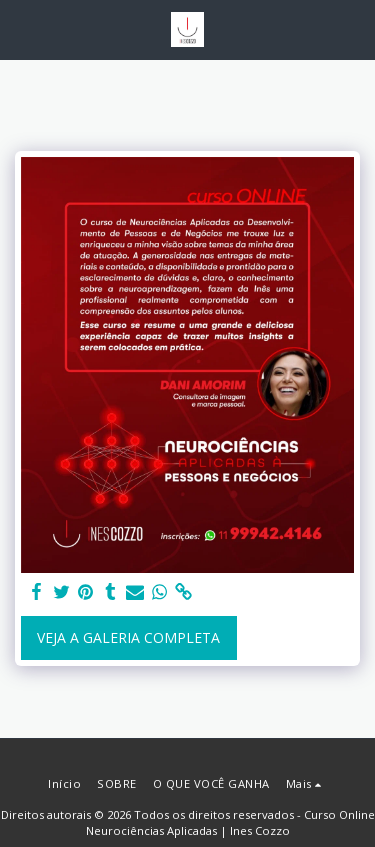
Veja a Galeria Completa (128, 637)
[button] (22, 28)
